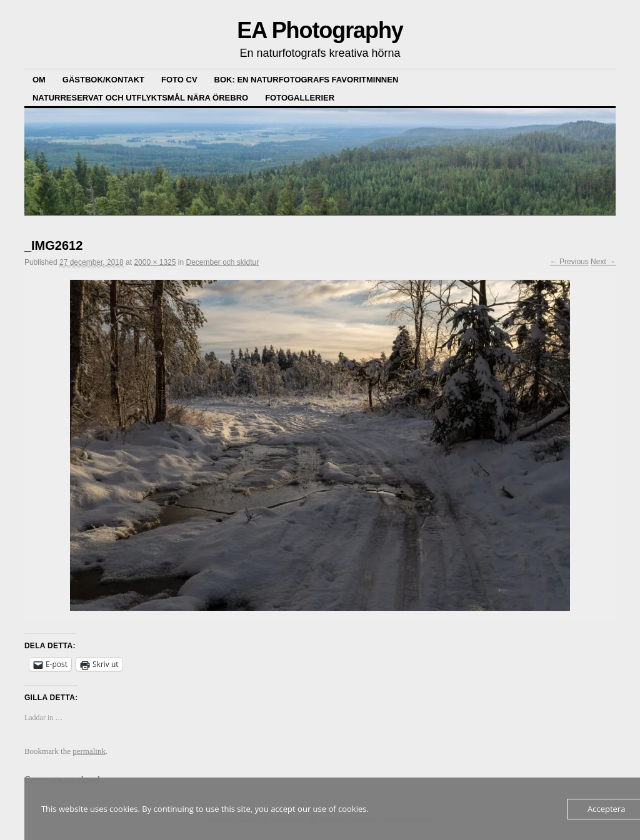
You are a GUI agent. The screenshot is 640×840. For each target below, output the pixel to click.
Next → (603, 262)
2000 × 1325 (155, 262)
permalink (89, 751)
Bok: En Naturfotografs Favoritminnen (307, 80)
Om (39, 80)
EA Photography (320, 30)
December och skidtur (222, 262)
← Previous (569, 262)
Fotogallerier (300, 98)
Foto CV (179, 80)
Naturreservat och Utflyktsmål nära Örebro (140, 98)
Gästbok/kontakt (103, 80)
